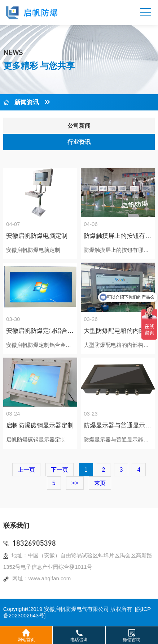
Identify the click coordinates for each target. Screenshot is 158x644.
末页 (100, 483)
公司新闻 (79, 126)
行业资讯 (79, 142)
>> (75, 483)
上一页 (26, 470)
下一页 (60, 470)
